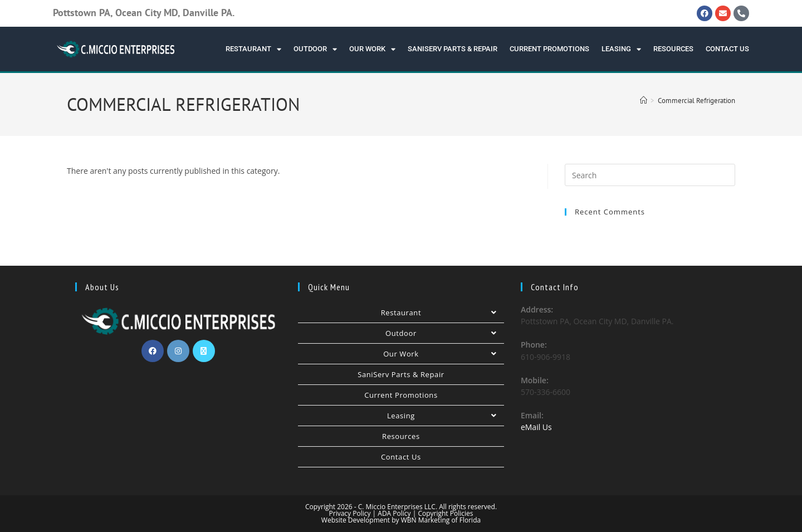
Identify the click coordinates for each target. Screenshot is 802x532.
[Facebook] (153, 351)
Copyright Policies (445, 513)
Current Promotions (549, 49)
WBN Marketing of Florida (440, 520)
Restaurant (253, 49)
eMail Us (536, 427)
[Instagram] (178, 351)
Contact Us (727, 49)
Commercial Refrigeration (696, 101)
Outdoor (315, 49)
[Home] (644, 101)
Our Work (372, 49)
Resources (673, 49)
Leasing (621, 49)
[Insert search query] (650, 175)
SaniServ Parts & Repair (453, 49)
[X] (204, 351)
